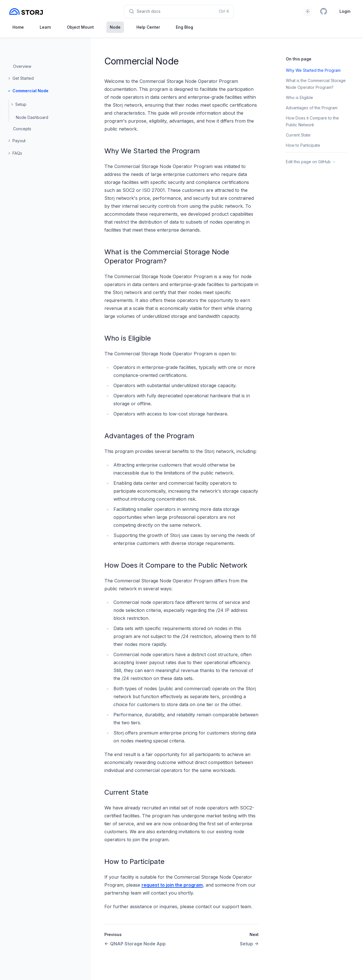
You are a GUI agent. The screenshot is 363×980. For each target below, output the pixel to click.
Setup (21, 104)
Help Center (148, 27)
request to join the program (172, 885)
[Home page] (26, 11)
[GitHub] (324, 11)
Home (18, 27)
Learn (45, 27)
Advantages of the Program (149, 436)
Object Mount (80, 27)
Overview (22, 66)
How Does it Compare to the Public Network (176, 565)
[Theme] (308, 11)
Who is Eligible (128, 338)
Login (345, 11)
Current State (126, 792)
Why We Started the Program (152, 151)
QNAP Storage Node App (135, 944)
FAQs (17, 153)
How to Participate (134, 862)
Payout (19, 141)
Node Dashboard (32, 117)
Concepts (22, 129)
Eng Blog (184, 27)
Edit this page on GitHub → (311, 162)
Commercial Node (30, 91)
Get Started (23, 78)
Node (115, 27)
